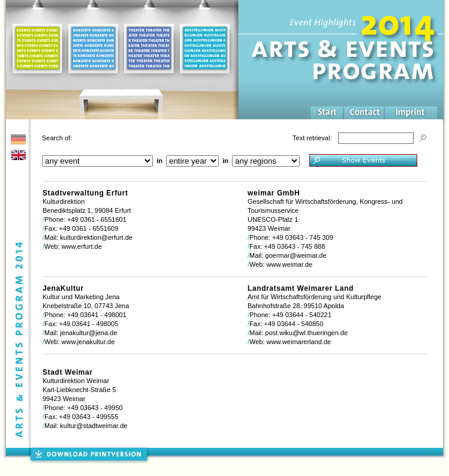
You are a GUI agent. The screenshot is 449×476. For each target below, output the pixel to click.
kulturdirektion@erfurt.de (96, 237)
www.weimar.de (290, 264)
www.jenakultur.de (88, 342)
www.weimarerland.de (299, 342)
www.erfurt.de (82, 246)
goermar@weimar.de (296, 255)
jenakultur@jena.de (88, 333)
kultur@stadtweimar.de (94, 426)
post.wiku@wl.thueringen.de (306, 333)
